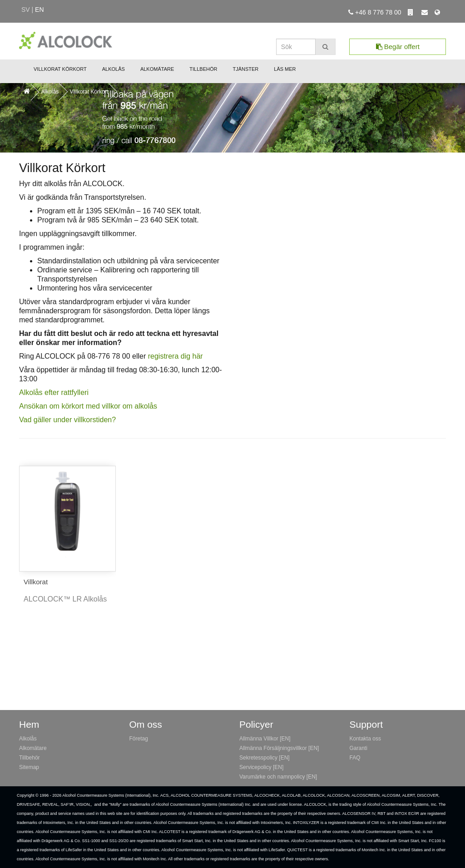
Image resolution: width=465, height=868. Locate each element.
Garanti (359, 748)
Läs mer (285, 69)
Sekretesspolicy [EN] (265, 758)
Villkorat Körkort (60, 69)
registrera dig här (176, 356)
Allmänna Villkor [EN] (265, 739)
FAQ (355, 758)
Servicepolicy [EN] (261, 767)
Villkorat (36, 582)
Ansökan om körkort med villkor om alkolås (88, 406)
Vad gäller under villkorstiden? (67, 420)
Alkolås (114, 69)
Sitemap (29, 767)
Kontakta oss (365, 739)
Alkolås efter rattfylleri (54, 392)
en (39, 10)
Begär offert (398, 47)
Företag (139, 739)
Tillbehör (203, 69)
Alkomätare (157, 69)
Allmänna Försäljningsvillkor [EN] (279, 748)
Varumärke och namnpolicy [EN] (278, 777)
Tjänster (245, 69)
